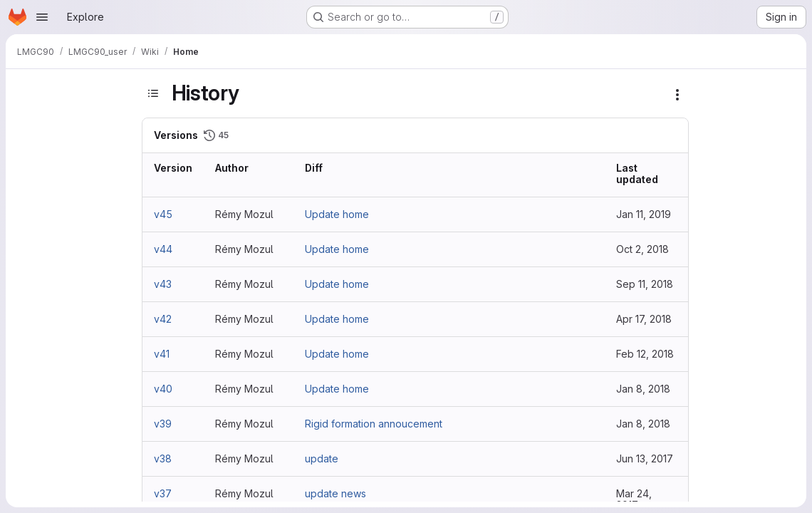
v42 (163, 319)
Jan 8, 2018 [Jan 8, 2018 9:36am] (643, 389)
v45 (163, 214)
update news (335, 493)
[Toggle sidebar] (153, 93)
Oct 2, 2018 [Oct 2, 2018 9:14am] (642, 249)
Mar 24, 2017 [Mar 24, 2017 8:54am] (634, 499)
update (322, 458)
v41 (162, 354)
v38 (163, 458)
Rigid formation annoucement (374, 424)
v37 (163, 493)
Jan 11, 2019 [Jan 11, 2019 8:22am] (644, 214)
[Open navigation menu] (42, 17)
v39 (163, 424)
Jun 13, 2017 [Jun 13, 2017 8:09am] (645, 458)
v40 (163, 389)
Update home (337, 214)
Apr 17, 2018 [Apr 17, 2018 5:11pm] (644, 319)
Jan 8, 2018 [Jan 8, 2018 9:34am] (643, 424)
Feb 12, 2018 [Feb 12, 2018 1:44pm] (645, 354)
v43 (163, 284)
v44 (163, 249)
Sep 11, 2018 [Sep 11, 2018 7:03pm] (645, 284)
